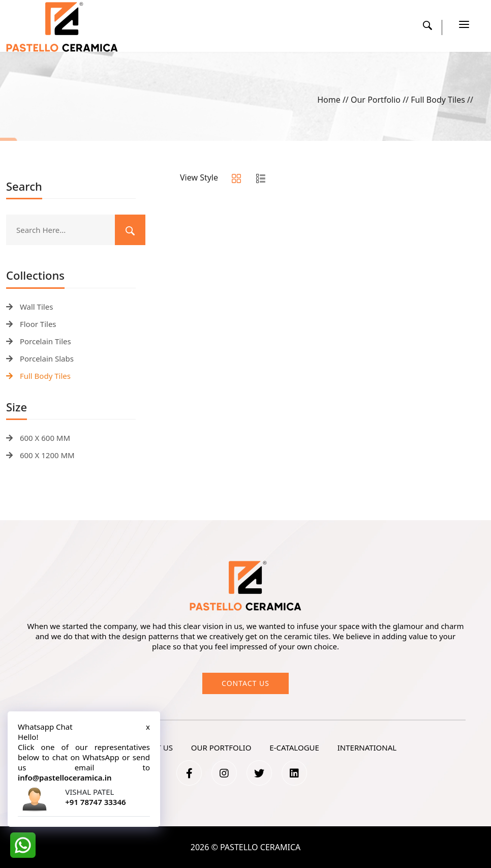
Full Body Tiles (38, 376)
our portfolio (221, 747)
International (367, 747)
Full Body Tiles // (442, 100)
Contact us (246, 683)
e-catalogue (294, 747)
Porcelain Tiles (39, 341)
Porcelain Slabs (40, 358)
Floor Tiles (31, 324)
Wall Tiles (29, 307)
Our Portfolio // (381, 100)
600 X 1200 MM (40, 455)
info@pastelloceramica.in (65, 777)
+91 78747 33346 (95, 802)
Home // (334, 100)
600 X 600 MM (38, 438)
